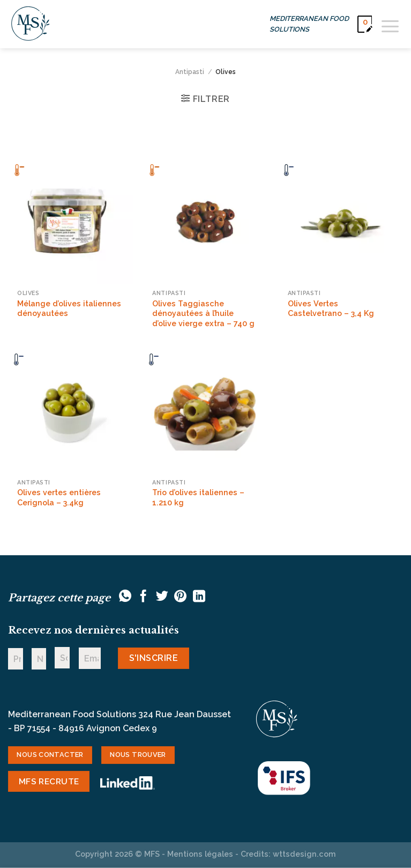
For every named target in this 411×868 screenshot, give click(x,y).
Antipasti (190, 72)
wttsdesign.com (304, 854)
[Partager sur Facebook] (143, 597)
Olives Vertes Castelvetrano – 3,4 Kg (331, 308)
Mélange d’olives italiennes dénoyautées (69, 308)
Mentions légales (200, 854)
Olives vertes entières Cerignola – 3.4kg (59, 497)
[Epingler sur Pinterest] (180, 597)
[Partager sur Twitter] (162, 597)
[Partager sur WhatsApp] (125, 597)
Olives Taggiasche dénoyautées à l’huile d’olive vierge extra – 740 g (203, 313)
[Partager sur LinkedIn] (199, 597)
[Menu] (390, 24)
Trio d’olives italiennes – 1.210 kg (198, 497)
